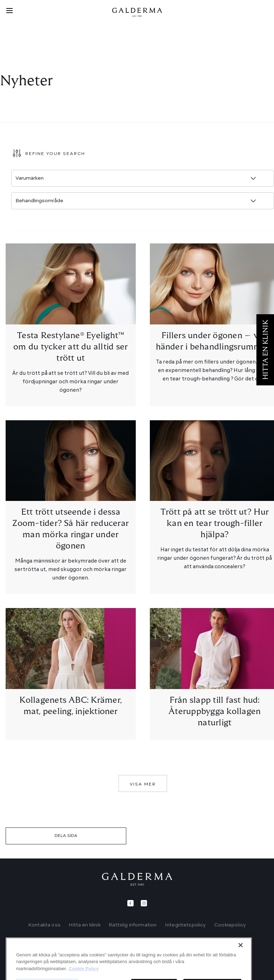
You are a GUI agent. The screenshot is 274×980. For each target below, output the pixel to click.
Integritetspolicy (186, 925)
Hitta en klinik (84, 925)
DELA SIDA (66, 836)
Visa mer (143, 784)
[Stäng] (241, 963)
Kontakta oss (44, 925)
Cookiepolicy (230, 925)
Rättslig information (133, 925)
